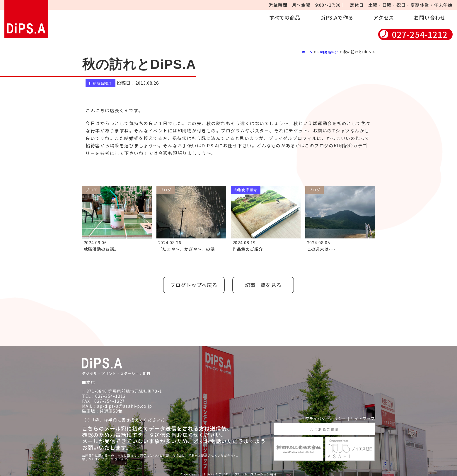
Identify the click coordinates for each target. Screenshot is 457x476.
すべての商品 (285, 17)
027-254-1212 (420, 34)
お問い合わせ (430, 17)
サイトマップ (362, 416)
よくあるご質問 (324, 427)
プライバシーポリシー (322, 416)
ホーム (305, 52)
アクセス (384, 17)
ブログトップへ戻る (192, 283)
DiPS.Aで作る (337, 17)
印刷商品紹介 (327, 52)
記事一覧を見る (265, 283)
